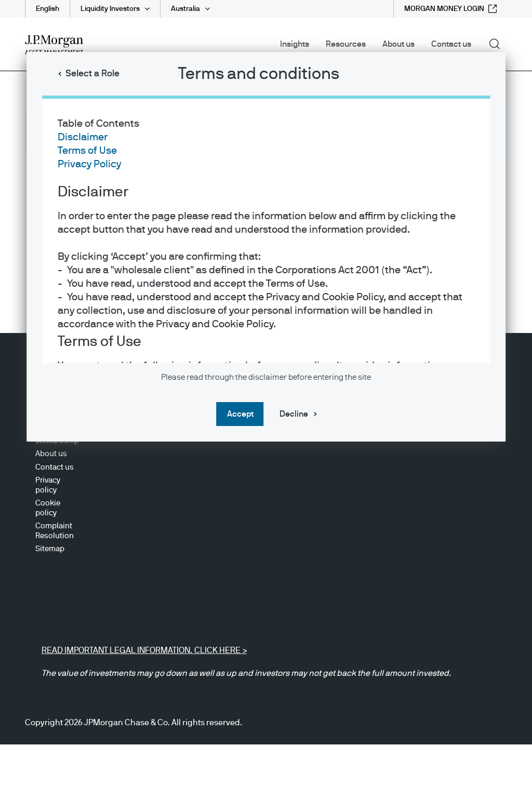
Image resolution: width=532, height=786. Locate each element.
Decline (294, 414)
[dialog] (266, 393)
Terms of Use (87, 151)
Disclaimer (83, 137)
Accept (240, 414)
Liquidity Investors (110, 9)
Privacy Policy (89, 164)
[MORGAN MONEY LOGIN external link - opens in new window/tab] (450, 9)
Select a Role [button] (92, 74)
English (48, 9)
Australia (185, 9)
